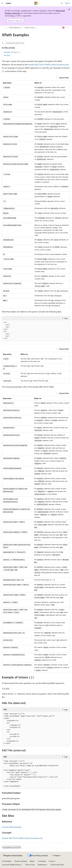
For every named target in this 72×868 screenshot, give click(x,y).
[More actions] (68, 28)
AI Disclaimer (7, 861)
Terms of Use (30, 865)
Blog (32, 861)
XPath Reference (15, 28)
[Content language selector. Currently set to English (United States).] (13, 856)
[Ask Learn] (64, 28)
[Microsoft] (36, 3)
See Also (7, 55)
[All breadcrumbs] (4, 28)
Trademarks (42, 865)
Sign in (68, 3)
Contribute (42, 861)
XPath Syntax (30, 28)
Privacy (51, 861)
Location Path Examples (12, 827)
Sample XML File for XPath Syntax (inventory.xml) (48, 64)
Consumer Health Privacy (11, 865)
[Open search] (62, 3)
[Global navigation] (2, 3)
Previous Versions (21, 861)
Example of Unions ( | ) (12, 52)
